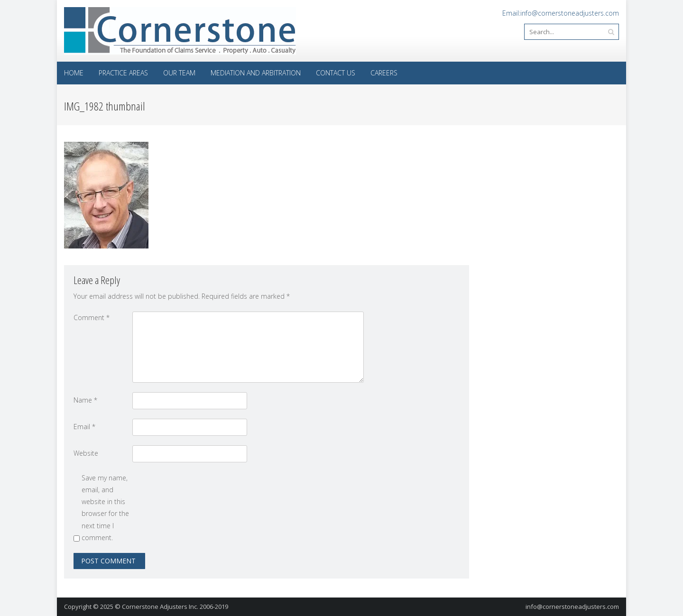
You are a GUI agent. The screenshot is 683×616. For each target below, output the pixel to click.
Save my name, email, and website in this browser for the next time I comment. (105, 508)
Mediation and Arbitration (256, 73)
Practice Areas (123, 73)
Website (86, 453)
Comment (92, 317)
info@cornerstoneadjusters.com (572, 607)
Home (74, 73)
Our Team (179, 73)
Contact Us (336, 73)
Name (85, 400)
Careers (384, 73)
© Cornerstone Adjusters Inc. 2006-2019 (171, 607)
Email (84, 427)
